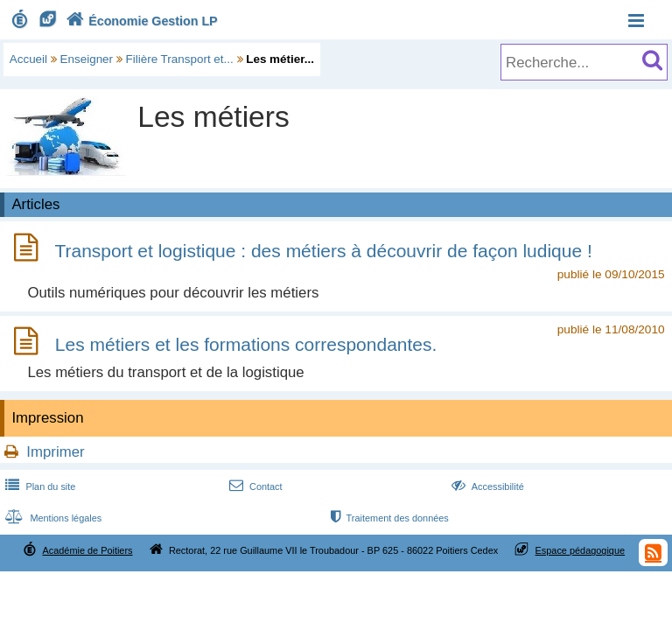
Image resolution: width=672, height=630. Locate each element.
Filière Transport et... (180, 59)
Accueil (28, 59)
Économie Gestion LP (140, 21)
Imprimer (55, 452)
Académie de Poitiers (87, 550)
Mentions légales (52, 518)
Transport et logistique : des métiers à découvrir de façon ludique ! (323, 251)
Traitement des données (388, 518)
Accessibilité (486, 486)
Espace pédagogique (581, 550)
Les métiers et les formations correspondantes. (246, 344)
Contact (254, 486)
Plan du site (38, 486)
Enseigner (87, 59)
